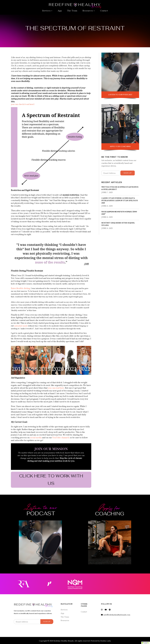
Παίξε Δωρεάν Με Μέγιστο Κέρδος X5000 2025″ (119, 213)
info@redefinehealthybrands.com (117, 615)
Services (46, 11)
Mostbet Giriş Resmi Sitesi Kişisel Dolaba (118, 224)
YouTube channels (61, 437)
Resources (88, 11)
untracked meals (21, 326)
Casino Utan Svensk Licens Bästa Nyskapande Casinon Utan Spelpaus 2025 (120, 200)
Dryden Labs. (106, 641)
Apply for (120, 126)
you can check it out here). (23, 104)
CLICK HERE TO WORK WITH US (51, 480)
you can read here (56, 388)
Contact (104, 11)
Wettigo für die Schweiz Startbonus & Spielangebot (120, 188)
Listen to (120, 74)
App (60, 11)
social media (36, 437)
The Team (72, 11)
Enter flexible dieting (20, 288)
